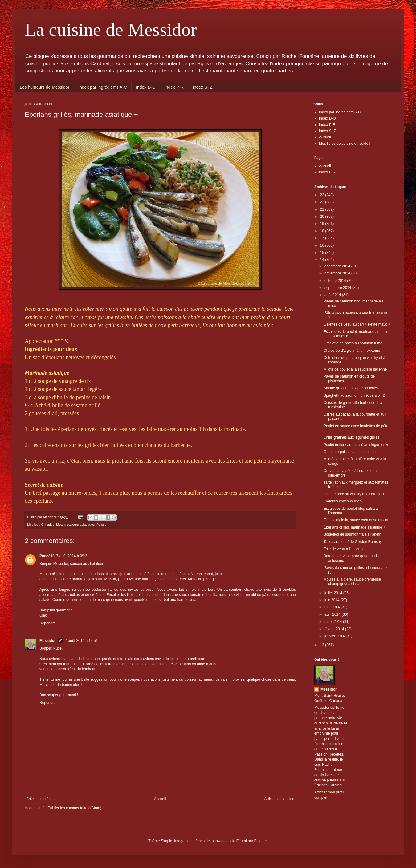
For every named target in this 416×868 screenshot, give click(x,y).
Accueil (160, 799)
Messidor (48, 641)
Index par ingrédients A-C (103, 87)
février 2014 (335, 629)
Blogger (261, 841)
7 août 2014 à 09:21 (73, 556)
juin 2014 (332, 600)
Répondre (48, 623)
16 (323, 245)
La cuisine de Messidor (111, 30)
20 (323, 217)
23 (323, 195)
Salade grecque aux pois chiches (351, 388)
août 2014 (333, 295)
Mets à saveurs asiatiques (75, 525)
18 (323, 231)
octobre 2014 (336, 281)
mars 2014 (334, 622)
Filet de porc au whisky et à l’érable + (354, 494)
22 (323, 202)
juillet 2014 (334, 593)
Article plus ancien (279, 799)
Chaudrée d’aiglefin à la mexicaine (352, 351)
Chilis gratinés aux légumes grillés (351, 437)
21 (323, 209)
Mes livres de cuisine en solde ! (345, 144)
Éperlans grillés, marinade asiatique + (354, 527)
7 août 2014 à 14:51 (82, 641)
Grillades (48, 525)
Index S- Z (203, 87)
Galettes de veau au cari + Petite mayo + (357, 324)
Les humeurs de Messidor (45, 87)
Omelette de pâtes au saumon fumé (353, 343)
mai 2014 (333, 607)
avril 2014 (333, 614)
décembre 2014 (338, 266)
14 (323, 260)
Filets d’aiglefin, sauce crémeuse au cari (356, 520)
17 (323, 238)
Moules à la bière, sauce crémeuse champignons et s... (352, 582)
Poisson (102, 525)
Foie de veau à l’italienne (344, 549)
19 (323, 224)
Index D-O (146, 87)
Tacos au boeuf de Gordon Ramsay (353, 542)
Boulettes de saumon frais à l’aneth (352, 534)
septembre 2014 (338, 288)
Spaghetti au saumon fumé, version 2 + (356, 395)
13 (323, 645)
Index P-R (174, 87)
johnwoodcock (222, 841)
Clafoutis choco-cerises (343, 501)
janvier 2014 (335, 636)
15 (323, 253)
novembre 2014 (338, 273)
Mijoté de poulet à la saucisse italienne (355, 369)
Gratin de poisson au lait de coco (351, 452)
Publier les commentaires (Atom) (75, 808)
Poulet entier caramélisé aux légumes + (356, 445)
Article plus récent (41, 799)
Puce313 (47, 556)
